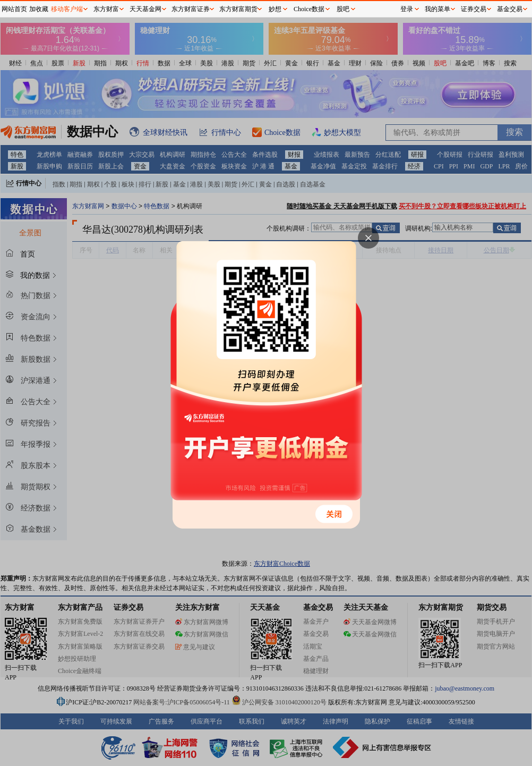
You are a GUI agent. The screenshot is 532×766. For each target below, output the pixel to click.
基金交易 (510, 9)
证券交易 (474, 9)
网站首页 (14, 9)
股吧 (343, 9)
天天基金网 (145, 9)
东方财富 (106, 9)
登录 (407, 9)
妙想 (275, 9)
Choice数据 (309, 9)
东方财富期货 (238, 9)
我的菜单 (437, 9)
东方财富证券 (191, 9)
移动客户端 (67, 9)
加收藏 (39, 9)
